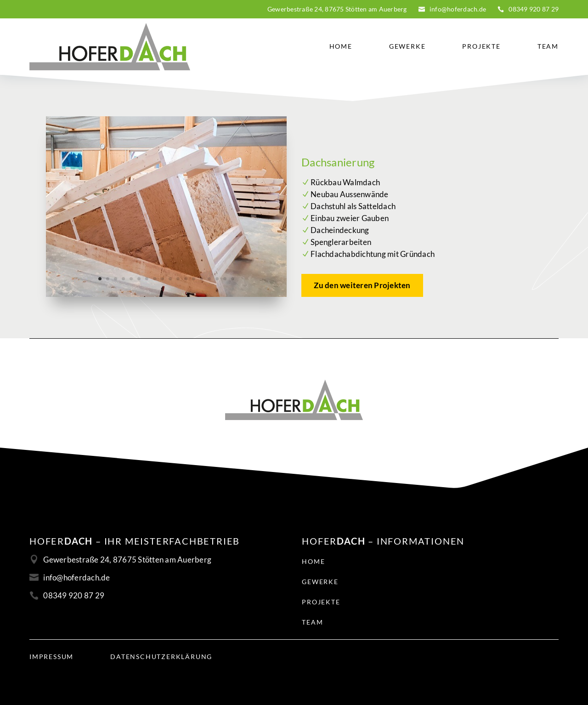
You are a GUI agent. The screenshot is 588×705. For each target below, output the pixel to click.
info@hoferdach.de (458, 9)
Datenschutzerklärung (161, 657)
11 (178, 279)
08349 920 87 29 (534, 9)
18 (233, 279)
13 (194, 279)
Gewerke (407, 46)
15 (209, 279)
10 (170, 279)
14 (201, 279)
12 (186, 279)
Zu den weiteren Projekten (362, 285)
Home (341, 46)
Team (548, 46)
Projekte (481, 46)
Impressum (51, 657)
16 (217, 279)
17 (225, 279)
